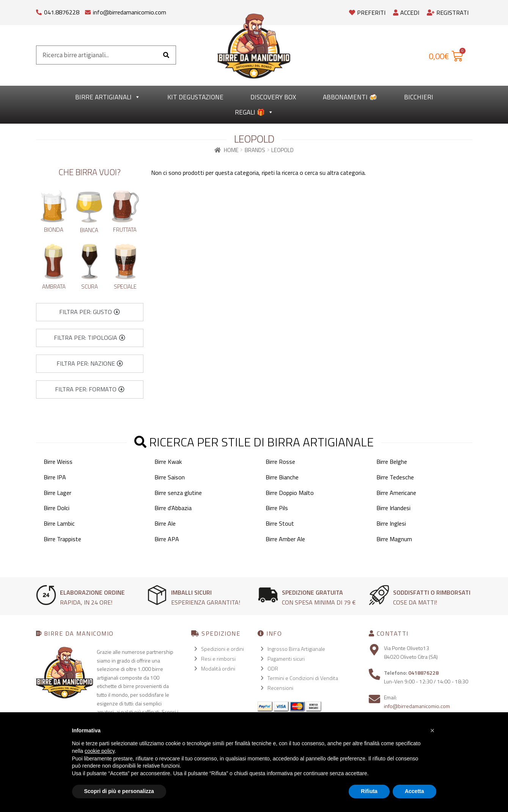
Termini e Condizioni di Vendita (303, 678)
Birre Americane (396, 493)
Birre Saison (170, 477)
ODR (273, 668)
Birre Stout (280, 523)
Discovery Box (273, 97)
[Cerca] (166, 55)
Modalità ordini (218, 668)
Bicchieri (419, 97)
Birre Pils (277, 508)
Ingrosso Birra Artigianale (296, 649)
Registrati (448, 13)
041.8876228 (62, 12)
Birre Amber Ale (285, 539)
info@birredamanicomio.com (130, 12)
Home (231, 150)
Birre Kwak (168, 462)
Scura (90, 287)
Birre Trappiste (62, 539)
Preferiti (367, 13)
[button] (90, 312)
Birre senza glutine (178, 493)
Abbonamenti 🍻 (350, 97)
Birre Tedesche (395, 477)
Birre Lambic (59, 523)
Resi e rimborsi (218, 659)
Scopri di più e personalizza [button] (119, 791)
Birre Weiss (58, 462)
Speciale (125, 287)
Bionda (54, 230)
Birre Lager (57, 493)
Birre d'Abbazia (173, 508)
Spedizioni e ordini (223, 649)
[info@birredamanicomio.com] (88, 10)
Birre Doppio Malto (290, 493)
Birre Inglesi (391, 523)
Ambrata (54, 287)
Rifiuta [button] (369, 791)
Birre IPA (55, 477)
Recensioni (280, 688)
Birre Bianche (282, 477)
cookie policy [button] (100, 751)
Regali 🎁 (254, 112)
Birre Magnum (394, 539)
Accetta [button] (414, 791)
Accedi (406, 13)
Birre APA (167, 539)
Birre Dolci (57, 508)
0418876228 (423, 673)
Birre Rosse (280, 462)
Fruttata (125, 230)
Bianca (89, 230)
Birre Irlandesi (393, 508)
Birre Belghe (392, 462)
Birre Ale (165, 523)
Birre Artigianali (108, 97)
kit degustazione (195, 97)
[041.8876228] (39, 10)
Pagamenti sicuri (286, 659)
